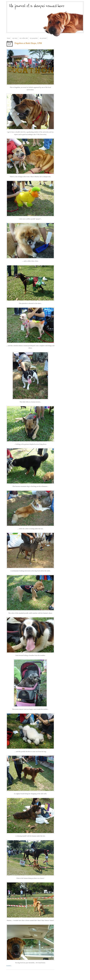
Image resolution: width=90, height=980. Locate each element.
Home (9, 38)
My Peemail (43, 38)
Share (9, 966)
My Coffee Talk (24, 38)
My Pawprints (34, 38)
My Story (15, 38)
